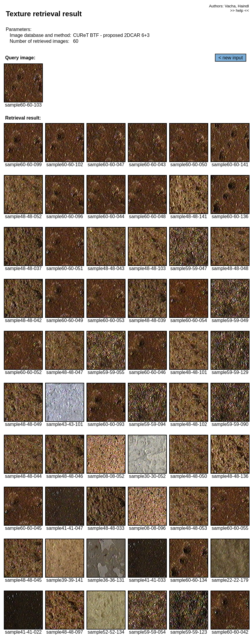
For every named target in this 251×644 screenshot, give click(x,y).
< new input (231, 58)
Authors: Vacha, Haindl (229, 6)
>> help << (239, 10)
